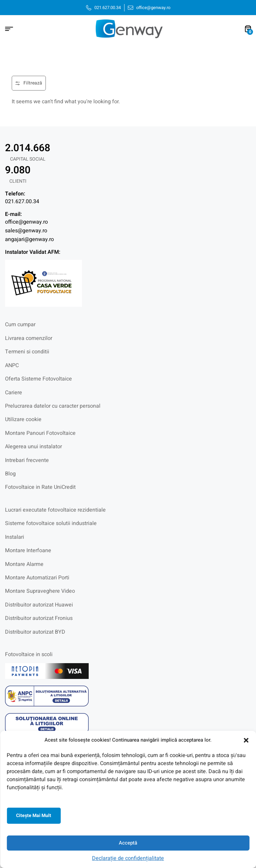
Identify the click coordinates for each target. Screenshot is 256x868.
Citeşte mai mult (34, 816)
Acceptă (128, 843)
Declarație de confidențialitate (128, 858)
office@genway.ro (26, 222)
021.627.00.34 (22, 201)
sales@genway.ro (26, 231)
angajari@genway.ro (29, 239)
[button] (246, 740)
